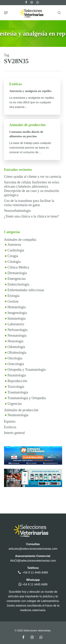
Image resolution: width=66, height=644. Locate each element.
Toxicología (16, 387)
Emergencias (17, 279)
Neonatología (17, 335)
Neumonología (18, 415)
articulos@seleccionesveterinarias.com (33, 549)
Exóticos (16, 84)
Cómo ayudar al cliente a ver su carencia (33, 176)
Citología (14, 262)
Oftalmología (17, 352)
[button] (6, 13)
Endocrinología (18, 284)
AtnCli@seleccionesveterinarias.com (33, 561)
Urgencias (15, 404)
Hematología (17, 307)
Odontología (16, 347)
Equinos (10, 421)
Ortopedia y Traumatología (27, 369)
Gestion (13, 301)
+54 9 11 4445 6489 (35, 573)
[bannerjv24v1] (33, 466)
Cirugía (13, 256)
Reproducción (17, 381)
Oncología (15, 358)
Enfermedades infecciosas (26, 290)
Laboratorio (16, 324)
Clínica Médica (18, 267)
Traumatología (18, 392)
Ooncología (16, 364)
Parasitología (17, 375)
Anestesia (14, 244)
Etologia (14, 296)
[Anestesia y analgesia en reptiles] (32, 97)
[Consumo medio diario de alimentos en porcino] (32, 140)
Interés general (14, 433)
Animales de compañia (20, 240)
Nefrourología (18, 330)
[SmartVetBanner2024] (33, 489)
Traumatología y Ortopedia (27, 398)
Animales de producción (27, 125)
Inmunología (17, 318)
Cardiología (16, 250)
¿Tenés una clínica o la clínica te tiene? (32, 216)
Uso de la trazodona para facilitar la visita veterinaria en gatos (29, 203)
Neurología (15, 341)
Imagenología (17, 313)
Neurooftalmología (17, 211)
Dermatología (17, 273)
